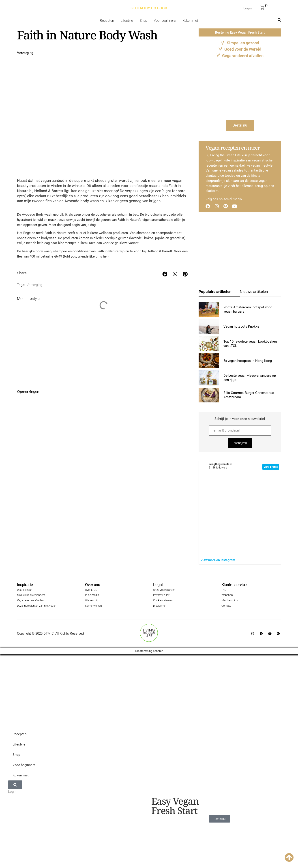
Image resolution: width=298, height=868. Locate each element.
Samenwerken (93, 606)
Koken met (190, 21)
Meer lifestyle (28, 299)
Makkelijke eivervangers (31, 596)
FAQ (224, 590)
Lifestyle (127, 21)
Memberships (230, 601)
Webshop (227, 596)
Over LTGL (91, 590)
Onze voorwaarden (164, 590)
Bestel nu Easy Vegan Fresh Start (240, 32)
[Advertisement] (106, 133)
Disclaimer (159, 606)
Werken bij (91, 601)
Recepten (107, 21)
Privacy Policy (161, 596)
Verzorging (25, 53)
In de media (92, 596)
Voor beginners (165, 21)
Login (248, 8)
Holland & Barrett (159, 251)
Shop (143, 21)
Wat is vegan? (25, 590)
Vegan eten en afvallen (30, 601)
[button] (165, 274)
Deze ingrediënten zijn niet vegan (37, 606)
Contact (226, 606)
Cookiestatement (163, 601)
